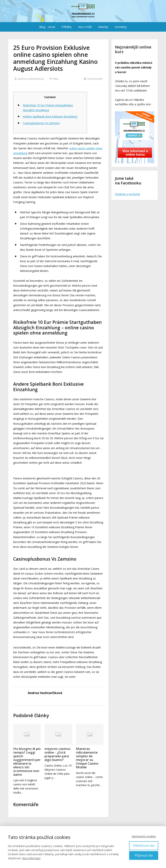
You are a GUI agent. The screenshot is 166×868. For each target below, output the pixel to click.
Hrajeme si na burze (128, 194)
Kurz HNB (85, 27)
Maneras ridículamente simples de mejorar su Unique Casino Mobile (87, 758)
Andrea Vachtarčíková (29, 79)
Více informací (31, 858)
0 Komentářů (93, 79)
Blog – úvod (47, 27)
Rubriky (103, 27)
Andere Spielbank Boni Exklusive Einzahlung (50, 116)
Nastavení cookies (144, 836)
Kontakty (121, 27)
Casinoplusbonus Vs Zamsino (41, 123)
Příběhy (67, 27)
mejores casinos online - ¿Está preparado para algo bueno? (57, 754)
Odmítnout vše (144, 846)
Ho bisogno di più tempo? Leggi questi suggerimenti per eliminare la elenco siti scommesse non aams (27, 762)
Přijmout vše (144, 855)
